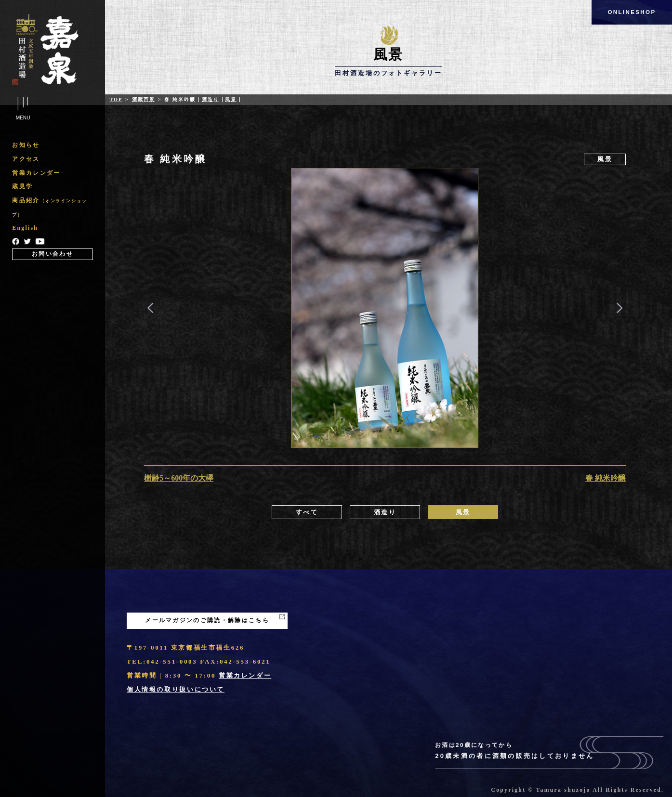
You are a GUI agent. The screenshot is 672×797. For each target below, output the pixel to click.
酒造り (211, 99)
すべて (307, 512)
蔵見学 (22, 187)
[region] (52, 199)
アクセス (26, 159)
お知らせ (26, 145)
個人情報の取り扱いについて (176, 689)
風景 (231, 99)
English (25, 228)
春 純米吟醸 (606, 478)
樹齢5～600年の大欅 (179, 478)
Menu (23, 109)
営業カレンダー (36, 173)
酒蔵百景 (144, 99)
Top (116, 99)
